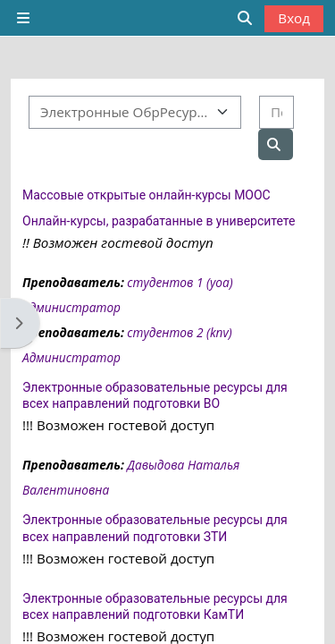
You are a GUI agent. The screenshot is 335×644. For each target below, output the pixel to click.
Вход (294, 18)
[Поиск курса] (276, 112)
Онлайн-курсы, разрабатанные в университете (159, 221)
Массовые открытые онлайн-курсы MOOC (147, 195)
